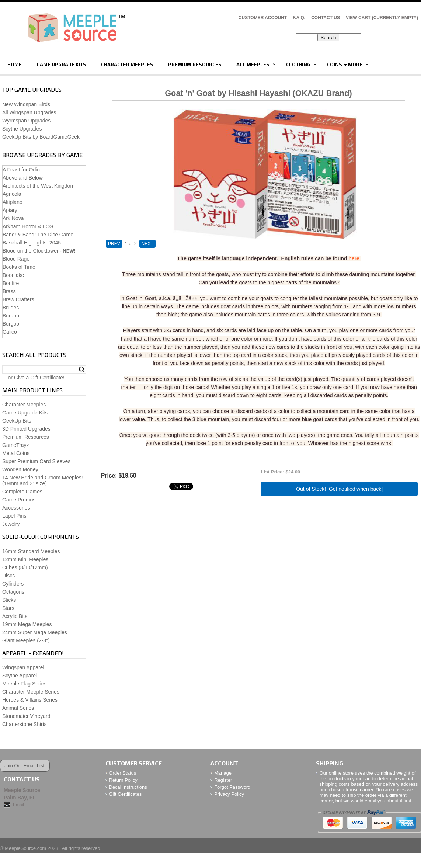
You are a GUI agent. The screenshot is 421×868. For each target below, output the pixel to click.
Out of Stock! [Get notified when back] (339, 489)
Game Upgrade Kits (61, 65)
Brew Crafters (18, 299)
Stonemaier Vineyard (26, 716)
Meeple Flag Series (25, 684)
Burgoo (11, 324)
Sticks (9, 600)
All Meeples (253, 65)
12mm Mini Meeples (25, 559)
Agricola (12, 194)
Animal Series (18, 708)
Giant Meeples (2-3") (26, 640)
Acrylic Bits (15, 616)
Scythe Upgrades (22, 129)
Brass (9, 291)
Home (15, 65)
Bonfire (11, 283)
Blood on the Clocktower (31, 251)
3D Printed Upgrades (26, 429)
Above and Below (23, 178)
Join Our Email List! (25, 766)
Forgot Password (232, 787)
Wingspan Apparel (23, 667)
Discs (8, 576)
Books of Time (19, 267)
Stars (8, 608)
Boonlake (13, 275)
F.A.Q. (299, 18)
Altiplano (13, 202)
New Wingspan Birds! (27, 104)
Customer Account (263, 18)
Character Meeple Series (31, 692)
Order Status (123, 773)
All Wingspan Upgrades (29, 112)
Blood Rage (16, 259)
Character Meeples (127, 65)
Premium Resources (195, 65)
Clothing (298, 65)
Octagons (13, 592)
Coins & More (345, 65)
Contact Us (326, 18)
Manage (223, 773)
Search (82, 369)
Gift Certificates (126, 794)
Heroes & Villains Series (30, 700)
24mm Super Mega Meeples (35, 632)
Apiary (10, 210)
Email (18, 805)
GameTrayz (16, 445)
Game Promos (19, 500)
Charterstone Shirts (25, 724)
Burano (11, 316)
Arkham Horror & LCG (28, 226)
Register (223, 780)
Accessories (16, 508)
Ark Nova (13, 218)
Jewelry (11, 524)
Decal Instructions (128, 787)
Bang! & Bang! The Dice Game (38, 235)
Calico (10, 332)
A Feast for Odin (21, 170)
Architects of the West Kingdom (39, 186)
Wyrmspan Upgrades (26, 121)
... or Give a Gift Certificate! (33, 378)
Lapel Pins (14, 516)
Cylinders (13, 584)
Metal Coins (16, 453)
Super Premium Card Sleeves (36, 461)
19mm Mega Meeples (27, 624)
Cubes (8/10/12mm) (25, 567)
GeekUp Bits (17, 421)
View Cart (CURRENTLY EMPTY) (382, 18)
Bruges (11, 308)
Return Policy (123, 780)
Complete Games (22, 492)
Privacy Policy (229, 794)
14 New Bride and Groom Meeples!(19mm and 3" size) (43, 480)
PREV (114, 244)
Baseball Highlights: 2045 (32, 243)
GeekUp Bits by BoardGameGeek (41, 137)
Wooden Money (20, 469)
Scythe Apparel (20, 676)
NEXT (147, 244)
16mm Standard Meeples (31, 551)
